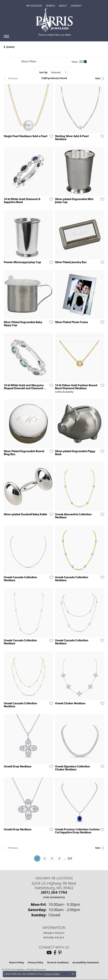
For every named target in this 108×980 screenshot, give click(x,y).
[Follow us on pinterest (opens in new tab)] (60, 953)
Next (98, 78)
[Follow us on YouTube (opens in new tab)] (49, 953)
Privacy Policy (54, 933)
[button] (34, 6)
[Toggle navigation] (6, 36)
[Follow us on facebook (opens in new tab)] (55, 953)
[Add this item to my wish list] (50, 136)
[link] (76, 6)
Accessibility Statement (86, 962)
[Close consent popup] (73, 974)
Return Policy (54, 938)
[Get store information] (54, 897)
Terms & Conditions (58, 962)
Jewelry (11, 47)
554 (70, 858)
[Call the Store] (54, 892)
